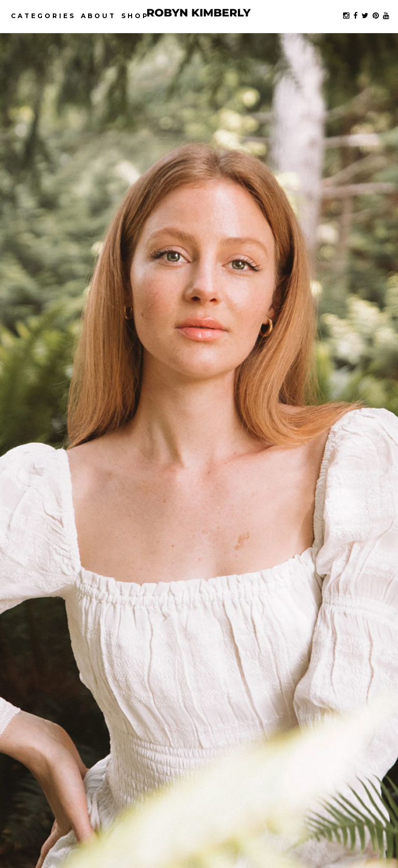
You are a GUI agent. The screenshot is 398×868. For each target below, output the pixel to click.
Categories (43, 16)
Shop (135, 16)
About (98, 16)
